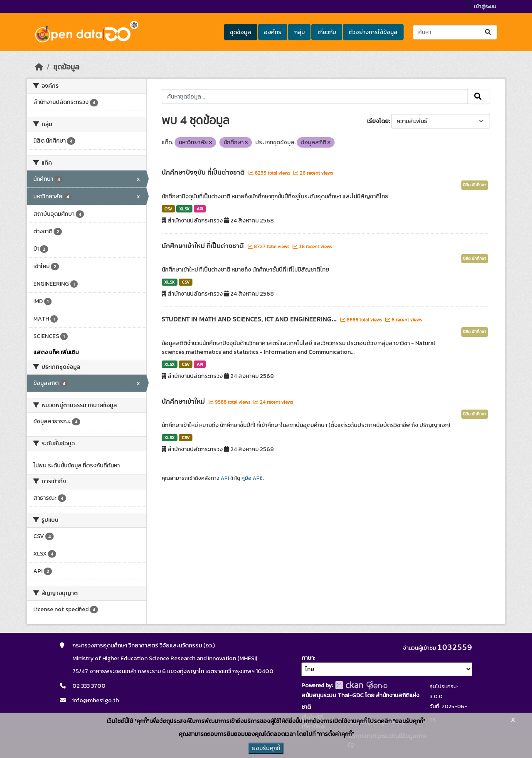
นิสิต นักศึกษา (475, 185)
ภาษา (308, 658)
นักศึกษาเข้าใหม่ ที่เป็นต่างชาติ (204, 246)
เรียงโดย (378, 121)
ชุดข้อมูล (240, 32)
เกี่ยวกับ (327, 32)
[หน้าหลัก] (39, 67)
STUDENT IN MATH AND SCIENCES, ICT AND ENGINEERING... (250, 319)
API (200, 209)
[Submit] (489, 32)
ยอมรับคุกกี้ (266, 748)
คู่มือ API (251, 478)
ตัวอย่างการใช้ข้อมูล (373, 32)
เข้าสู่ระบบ (485, 6)
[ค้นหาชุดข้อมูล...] (455, 32)
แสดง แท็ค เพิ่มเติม (56, 352)
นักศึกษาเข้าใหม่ (184, 402)
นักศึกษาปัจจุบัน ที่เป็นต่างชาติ (204, 173)
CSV (168, 209)
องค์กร (273, 32)
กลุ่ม (299, 32)
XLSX (184, 209)
